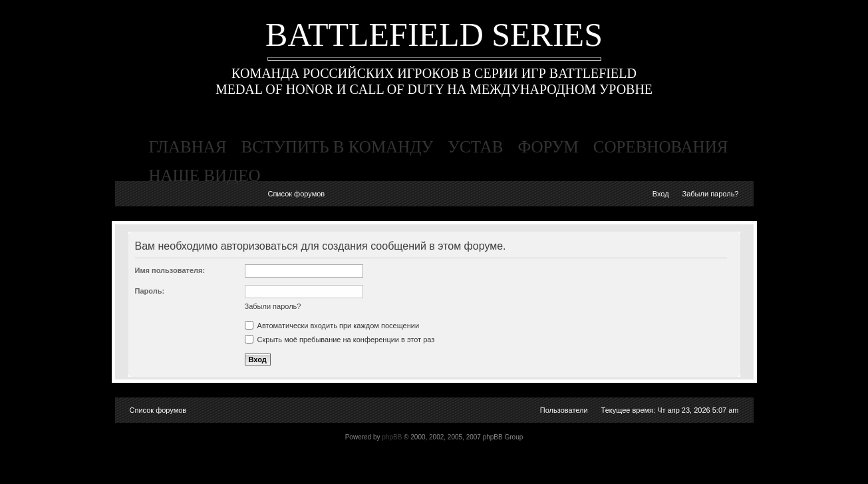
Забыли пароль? (711, 194)
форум (548, 147)
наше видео (205, 175)
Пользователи (564, 410)
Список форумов (296, 194)
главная (188, 147)
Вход (661, 194)
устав (475, 147)
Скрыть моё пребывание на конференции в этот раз (340, 340)
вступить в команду (338, 147)
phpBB (392, 437)
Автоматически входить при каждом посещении (332, 326)
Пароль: (150, 291)
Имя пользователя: (170, 270)
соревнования (661, 147)
